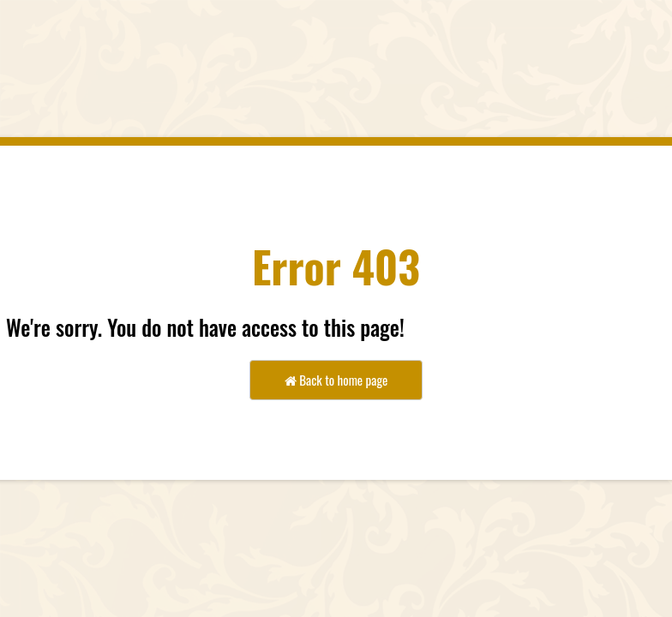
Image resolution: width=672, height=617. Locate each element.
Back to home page (336, 380)
